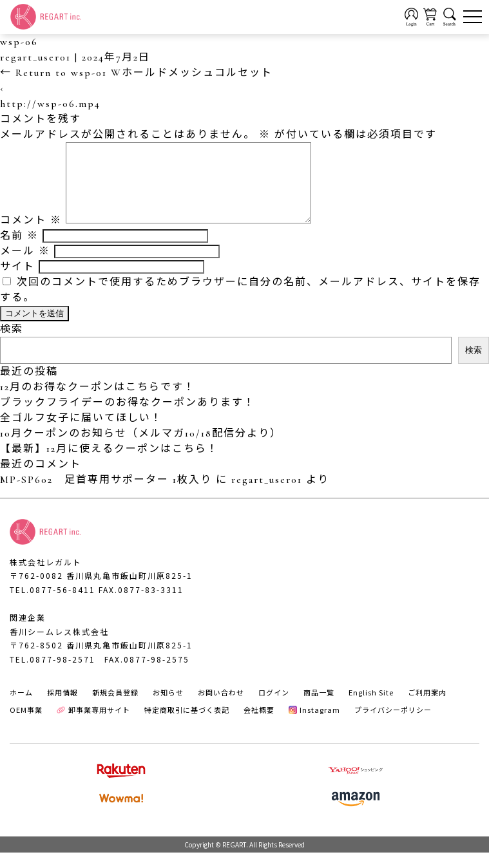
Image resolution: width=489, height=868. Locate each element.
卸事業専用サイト (93, 725)
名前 (19, 251)
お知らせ (168, 708)
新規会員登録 (115, 708)
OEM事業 (26, 725)
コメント (31, 236)
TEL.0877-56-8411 (53, 605)
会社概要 (259, 725)
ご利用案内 (427, 708)
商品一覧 (319, 708)
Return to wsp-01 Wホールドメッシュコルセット (136, 73)
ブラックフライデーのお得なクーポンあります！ (128, 418)
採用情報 (62, 708)
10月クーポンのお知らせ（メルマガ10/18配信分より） (141, 449)
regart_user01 (35, 57)
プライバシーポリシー (393, 725)
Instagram (315, 725)
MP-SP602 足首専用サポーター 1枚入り (106, 495)
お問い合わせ (221, 708)
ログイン (274, 708)
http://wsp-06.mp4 (50, 104)
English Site (371, 708)
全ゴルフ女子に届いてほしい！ (81, 433)
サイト (17, 282)
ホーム (21, 708)
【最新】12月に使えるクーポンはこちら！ (109, 464)
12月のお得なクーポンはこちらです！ (98, 402)
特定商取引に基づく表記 (187, 725)
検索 (12, 344)
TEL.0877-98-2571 (53, 675)
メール (25, 267)
